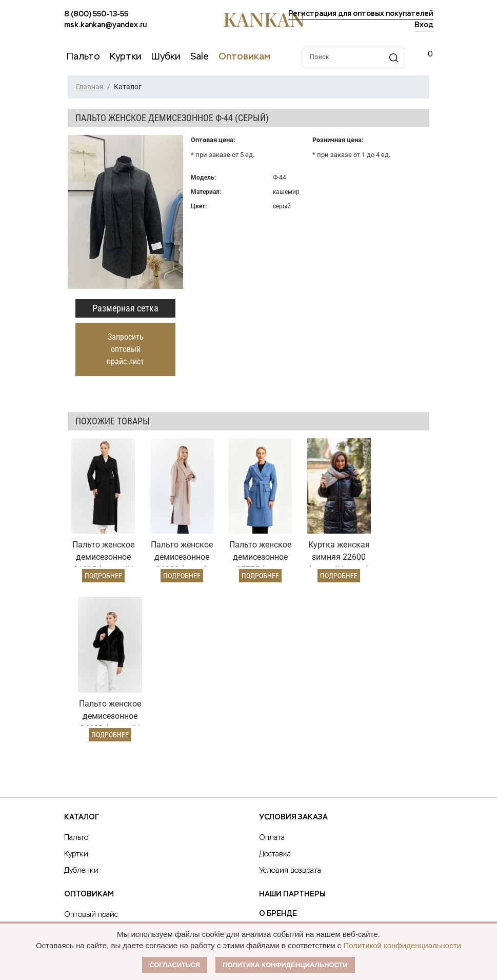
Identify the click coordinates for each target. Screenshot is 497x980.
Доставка (275, 689)
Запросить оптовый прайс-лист (125, 349)
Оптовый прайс (91, 750)
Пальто (76, 673)
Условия (79, 766)
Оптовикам (89, 729)
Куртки (76, 689)
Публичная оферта (300, 768)
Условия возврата (290, 705)
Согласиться (175, 965)
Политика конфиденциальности (285, 965)
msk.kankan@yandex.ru (105, 25)
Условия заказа (293, 652)
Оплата (272, 673)
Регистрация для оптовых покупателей (361, 14)
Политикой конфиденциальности (402, 945)
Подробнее (101, 570)
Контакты (280, 807)
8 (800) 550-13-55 (96, 14)
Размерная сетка (125, 308)
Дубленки (81, 705)
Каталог (82, 652)
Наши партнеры (292, 729)
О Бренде (278, 749)
